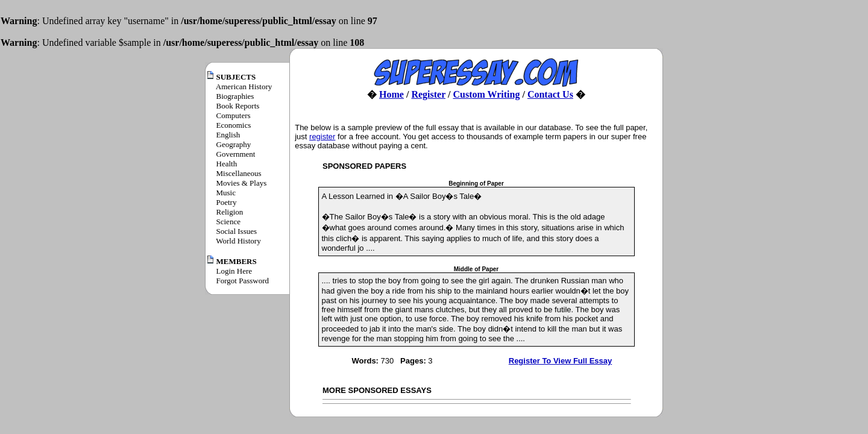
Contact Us (550, 94)
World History (238, 241)
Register (428, 94)
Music (226, 193)
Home (392, 94)
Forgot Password (243, 281)
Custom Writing (486, 94)
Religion (230, 212)
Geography (234, 144)
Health (227, 164)
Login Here (234, 271)
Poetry (227, 202)
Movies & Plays (242, 183)
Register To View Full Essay (560, 361)
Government (236, 154)
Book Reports (238, 106)
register (322, 137)
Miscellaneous (239, 173)
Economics (234, 125)
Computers (234, 115)
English (228, 135)
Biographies (235, 96)
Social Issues (237, 231)
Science (228, 222)
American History (244, 86)
